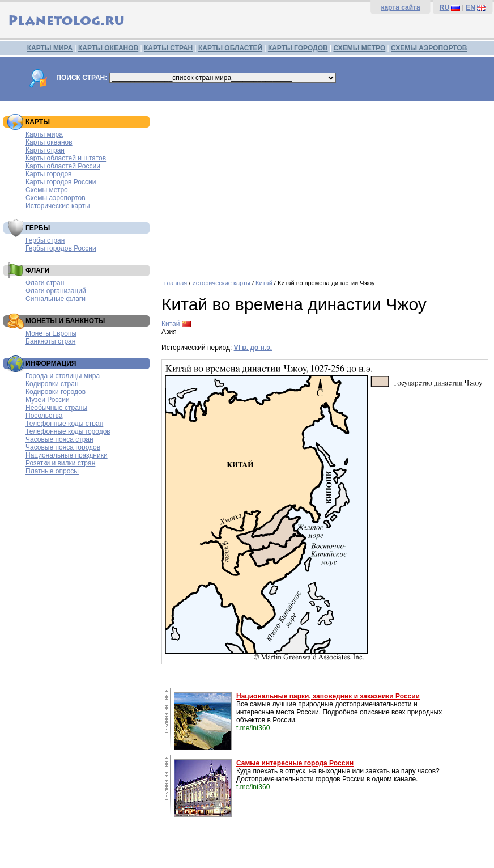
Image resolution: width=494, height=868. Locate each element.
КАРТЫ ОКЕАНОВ (108, 48)
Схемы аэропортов (56, 198)
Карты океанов (49, 142)
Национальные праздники (67, 455)
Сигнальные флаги (56, 299)
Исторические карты (58, 206)
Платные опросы (52, 471)
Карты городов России (61, 182)
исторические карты (221, 283)
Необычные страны (56, 408)
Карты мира (44, 134)
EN (470, 7)
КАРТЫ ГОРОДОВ (298, 48)
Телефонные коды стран (64, 424)
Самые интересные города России (295, 763)
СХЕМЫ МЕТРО (359, 48)
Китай (264, 283)
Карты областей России (63, 166)
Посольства (44, 416)
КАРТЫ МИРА (50, 48)
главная (176, 283)
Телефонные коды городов (68, 431)
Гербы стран (45, 240)
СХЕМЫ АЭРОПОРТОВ (429, 48)
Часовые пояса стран (59, 439)
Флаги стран (45, 283)
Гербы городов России (61, 248)
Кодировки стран (52, 384)
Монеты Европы (51, 333)
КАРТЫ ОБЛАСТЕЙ (230, 48)
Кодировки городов (56, 392)
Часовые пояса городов (63, 447)
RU (444, 7)
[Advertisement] (325, 186)
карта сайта (400, 7)
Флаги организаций (56, 291)
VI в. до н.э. (253, 348)
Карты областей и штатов (66, 158)
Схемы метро (47, 190)
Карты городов (48, 174)
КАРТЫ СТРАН (168, 48)
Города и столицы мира (63, 376)
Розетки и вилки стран (60, 463)
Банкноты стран (50, 341)
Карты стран (45, 150)
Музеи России (48, 400)
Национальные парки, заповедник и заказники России (328, 696)
